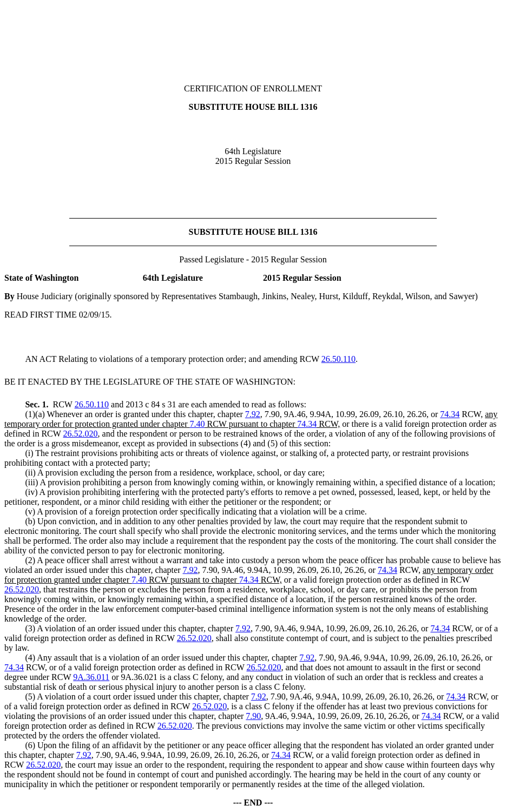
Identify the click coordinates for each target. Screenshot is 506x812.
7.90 (253, 716)
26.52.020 (81, 434)
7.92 (253, 414)
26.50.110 (339, 359)
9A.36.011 (91, 677)
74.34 (450, 414)
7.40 (198, 424)
